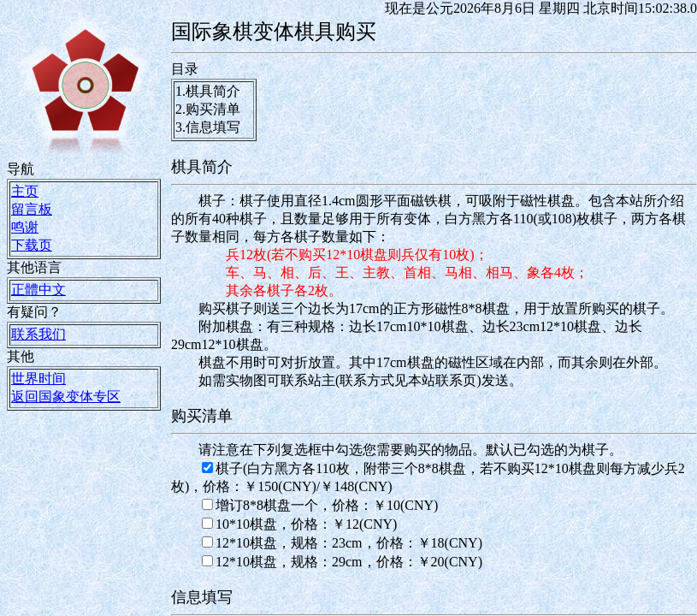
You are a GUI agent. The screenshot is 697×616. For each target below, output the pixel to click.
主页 (25, 191)
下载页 (32, 245)
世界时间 (38, 379)
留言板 (32, 209)
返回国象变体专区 (66, 397)
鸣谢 (25, 227)
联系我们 (38, 334)
